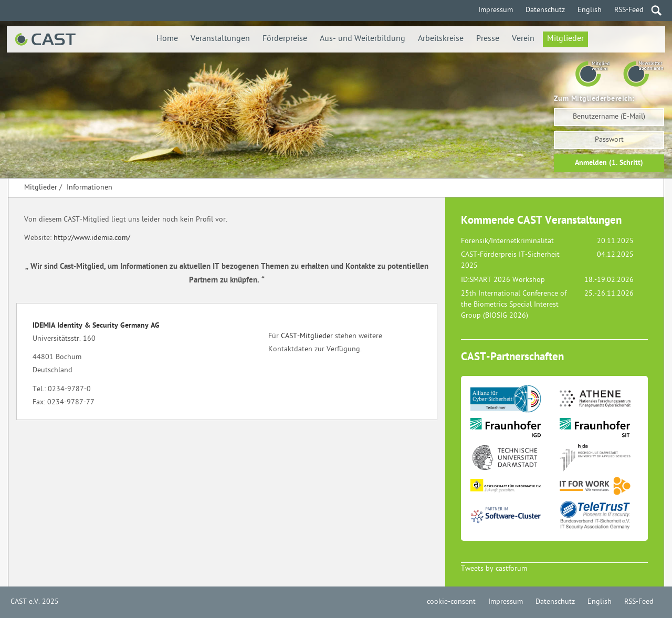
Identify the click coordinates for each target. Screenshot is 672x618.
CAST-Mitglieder (307, 336)
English (590, 10)
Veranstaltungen (220, 39)
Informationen (90, 188)
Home (167, 39)
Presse (488, 39)
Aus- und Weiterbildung (363, 39)
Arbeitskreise (441, 39)
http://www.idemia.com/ (92, 238)
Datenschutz (545, 10)
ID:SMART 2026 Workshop (503, 280)
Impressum (496, 10)
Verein (523, 39)
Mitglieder (565, 39)
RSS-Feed (629, 10)
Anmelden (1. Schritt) (609, 163)
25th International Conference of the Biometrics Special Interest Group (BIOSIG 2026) (514, 305)
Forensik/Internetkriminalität (507, 241)
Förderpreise (285, 39)
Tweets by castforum (494, 569)
